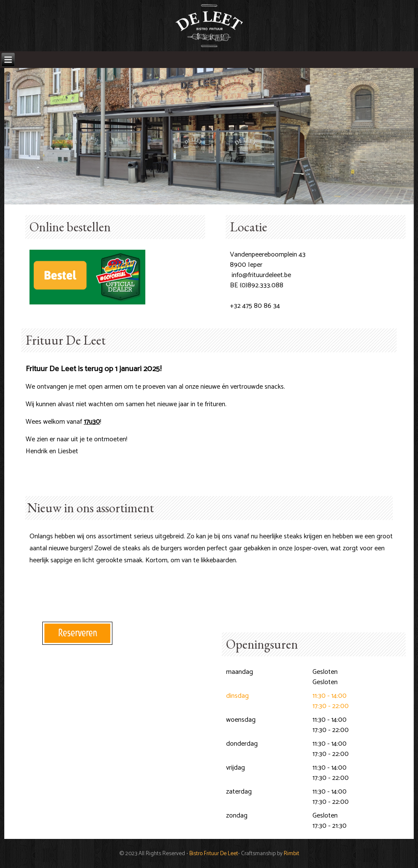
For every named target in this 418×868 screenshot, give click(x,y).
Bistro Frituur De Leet (214, 853)
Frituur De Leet (66, 340)
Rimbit (291, 853)
